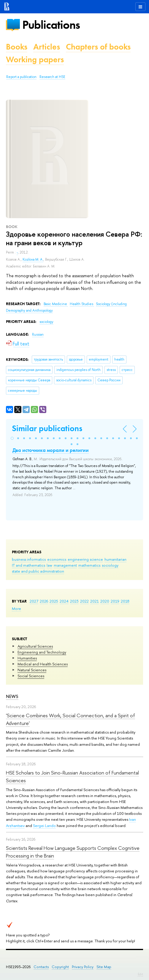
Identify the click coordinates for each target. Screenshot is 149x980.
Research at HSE (52, 77)
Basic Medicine (56, 304)
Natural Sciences (32, 670)
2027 (34, 601)
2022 (84, 601)
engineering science (85, 559)
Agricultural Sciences (35, 646)
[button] (12, 438)
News (12, 696)
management (65, 565)
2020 (105, 601)
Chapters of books (98, 47)
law (49, 565)
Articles (47, 47)
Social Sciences (31, 676)
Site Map (104, 967)
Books (17, 47)
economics (57, 559)
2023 (74, 601)
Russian (38, 334)
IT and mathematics (28, 565)
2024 (64, 601)
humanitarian (115, 559)
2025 (54, 601)
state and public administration (38, 571)
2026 (44, 601)
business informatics (29, 559)
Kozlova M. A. (33, 259)
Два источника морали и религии (51, 450)
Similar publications (47, 428)
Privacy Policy (83, 967)
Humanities (27, 658)
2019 (115, 601)
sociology (110, 565)
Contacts (41, 967)
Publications (51, 25)
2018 (125, 601)
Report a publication (21, 77)
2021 (95, 601)
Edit (140, 974)
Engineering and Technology (42, 652)
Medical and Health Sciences (43, 664)
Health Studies (82, 304)
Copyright (60, 967)
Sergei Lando (44, 826)
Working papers (35, 59)
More (16, 608)
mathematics (89, 565)
